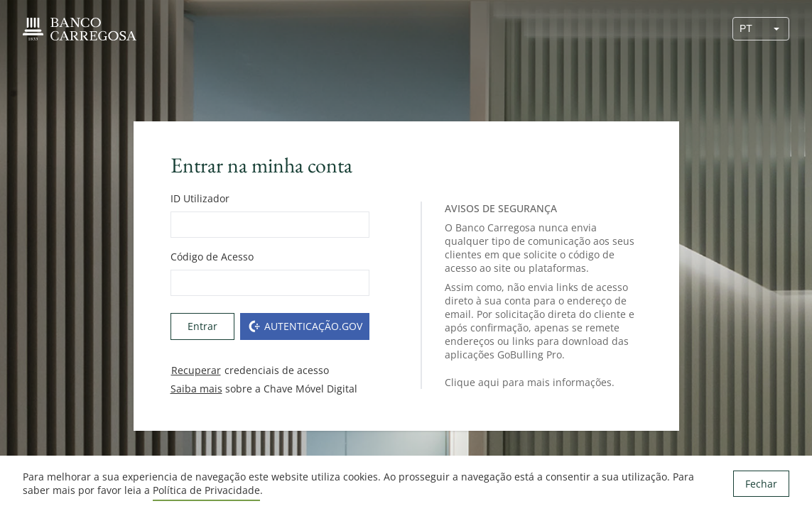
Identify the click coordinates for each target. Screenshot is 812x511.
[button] (776, 29)
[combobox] (749, 29)
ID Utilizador (200, 198)
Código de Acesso (212, 257)
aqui (489, 382)
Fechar (761, 484)
